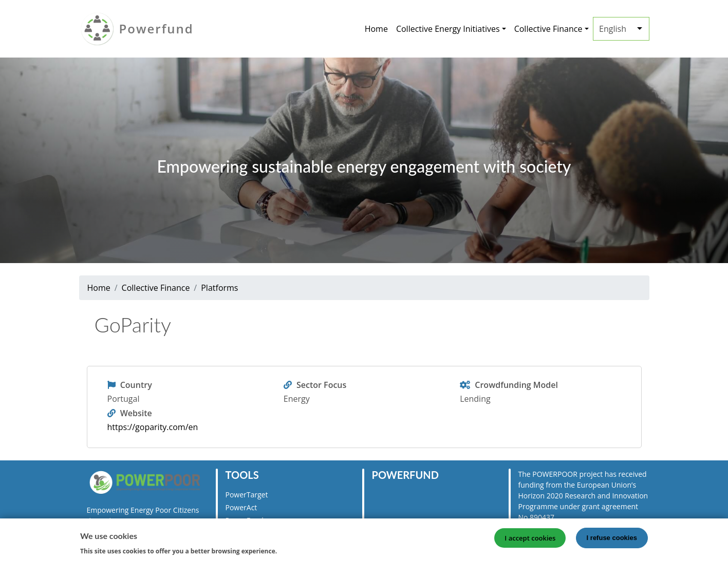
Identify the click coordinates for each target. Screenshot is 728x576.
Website (136, 413)
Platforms (219, 288)
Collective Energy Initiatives (448, 29)
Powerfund (156, 29)
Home (376, 29)
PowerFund (245, 520)
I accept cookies (530, 541)
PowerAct (241, 507)
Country (136, 385)
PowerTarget (247, 495)
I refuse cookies (612, 540)
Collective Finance (548, 29)
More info (298, 553)
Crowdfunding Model (516, 385)
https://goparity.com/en (153, 427)
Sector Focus (321, 385)
